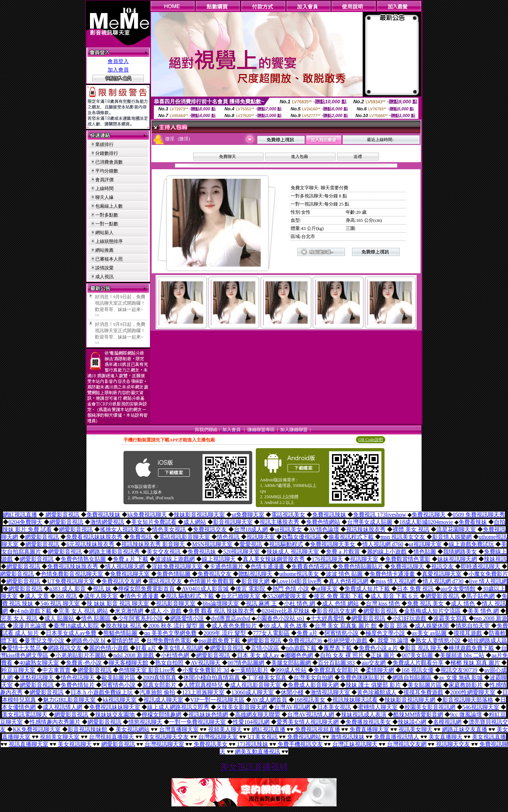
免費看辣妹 (473, 522)
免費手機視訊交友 (300, 744)
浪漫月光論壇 (30, 626)
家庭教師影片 (466, 685)
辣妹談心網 (412, 722)
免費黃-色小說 (84, 663)
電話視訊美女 (288, 515)
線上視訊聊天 (219, 559)
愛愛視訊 (251, 544)
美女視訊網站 (133, 729)
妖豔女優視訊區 (302, 537)
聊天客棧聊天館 (128, 663)
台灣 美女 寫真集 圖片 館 (346, 626)
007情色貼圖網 (246, 663)
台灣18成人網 (251, 529)
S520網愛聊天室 (287, 596)
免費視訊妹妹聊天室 (115, 707)
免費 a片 (307, 633)
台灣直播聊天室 (179, 729)
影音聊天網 (255, 581)
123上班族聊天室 (203, 692)
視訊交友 (442, 566)
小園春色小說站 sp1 (280, 618)
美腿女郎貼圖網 (291, 663)
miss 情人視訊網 (395, 581)
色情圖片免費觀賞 (212, 581)
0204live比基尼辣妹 (286, 611)
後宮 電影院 (250, 589)
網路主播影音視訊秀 (114, 552)
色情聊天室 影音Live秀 (147, 670)
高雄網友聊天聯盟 (258, 715)
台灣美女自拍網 (313, 677)
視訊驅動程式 (286, 544)
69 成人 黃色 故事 (286, 626)
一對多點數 (107, 215)
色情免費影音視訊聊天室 (72, 574)
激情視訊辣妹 (347, 737)
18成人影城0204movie (426, 522)
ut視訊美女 (288, 529)
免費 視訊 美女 (425, 603)
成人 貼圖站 (59, 618)
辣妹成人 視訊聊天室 (293, 552)
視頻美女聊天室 (60, 737)
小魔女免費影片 (488, 574)
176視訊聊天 (327, 559)
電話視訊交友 (165, 581)
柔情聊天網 (380, 670)
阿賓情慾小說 (341, 633)
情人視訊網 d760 (383, 544)
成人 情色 (463, 603)
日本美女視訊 (334, 707)
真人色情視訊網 (349, 581)
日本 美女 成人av (258, 655)
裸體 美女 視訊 (411, 529)
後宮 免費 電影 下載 (339, 596)
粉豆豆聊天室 (18, 670)
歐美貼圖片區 (119, 677)
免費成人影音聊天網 (313, 685)
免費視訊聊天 (429, 515)
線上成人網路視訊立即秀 (178, 707)
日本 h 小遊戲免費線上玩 (102, 692)
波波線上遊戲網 (175, 559)
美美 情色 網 (483, 611)
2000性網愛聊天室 (473, 692)
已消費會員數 (109, 162)
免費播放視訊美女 (368, 722)
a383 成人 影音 (68, 589)
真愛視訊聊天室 (442, 574)
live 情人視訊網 (488, 581)
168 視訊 (66, 596)
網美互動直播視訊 (258, 752)
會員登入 (118, 61)
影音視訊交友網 (337, 611)
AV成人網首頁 (269, 700)
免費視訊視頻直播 (317, 729)
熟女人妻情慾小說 (438, 640)
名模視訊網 (447, 722)
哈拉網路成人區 (488, 640)
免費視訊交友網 (121, 581)
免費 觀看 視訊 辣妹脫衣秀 (222, 611)
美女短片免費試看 (154, 522)
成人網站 (195, 522)
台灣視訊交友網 (407, 744)
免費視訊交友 (210, 529)
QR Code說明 (371, 440)
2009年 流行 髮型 (225, 633)
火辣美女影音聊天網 (242, 707)
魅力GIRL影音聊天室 (69, 700)
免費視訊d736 (305, 640)
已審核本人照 (109, 259)
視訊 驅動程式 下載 (190, 596)
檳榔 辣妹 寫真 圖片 (475, 663)
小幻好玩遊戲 (409, 618)
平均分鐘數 (107, 171)
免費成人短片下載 (367, 589)
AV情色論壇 (324, 529)
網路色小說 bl (88, 640)
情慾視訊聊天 (145, 722)
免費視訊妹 (202, 552)
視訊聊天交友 (453, 744)
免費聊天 (228, 157)
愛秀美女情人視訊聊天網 (308, 722)
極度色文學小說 (385, 633)
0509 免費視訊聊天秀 (479, 515)
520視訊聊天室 (241, 552)
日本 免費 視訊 (415, 589)
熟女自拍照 (169, 663)
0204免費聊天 (25, 522)
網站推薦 (104, 250)
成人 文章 (37, 596)
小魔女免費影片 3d (206, 670)
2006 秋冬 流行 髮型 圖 (176, 626)
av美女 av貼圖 (429, 633)
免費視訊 (141, 537)
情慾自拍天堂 (473, 626)
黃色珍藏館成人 (377, 692)
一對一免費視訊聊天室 (198, 722)
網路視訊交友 (65, 648)
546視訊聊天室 (481, 707)
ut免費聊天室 (248, 515)
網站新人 (104, 233)
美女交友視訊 (164, 552)
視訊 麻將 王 (261, 603)
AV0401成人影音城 (205, 589)
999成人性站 (291, 670)
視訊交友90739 (459, 670)
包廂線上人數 (109, 206)
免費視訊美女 (211, 744)
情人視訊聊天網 (125, 566)
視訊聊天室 (261, 537)
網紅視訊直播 (20, 515)
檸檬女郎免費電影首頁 (146, 589)
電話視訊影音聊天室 (185, 537)
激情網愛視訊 (107, 522)
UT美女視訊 (262, 737)
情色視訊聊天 (78, 677)
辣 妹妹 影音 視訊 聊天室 (118, 603)
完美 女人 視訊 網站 (83, 611)
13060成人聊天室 (253, 692)
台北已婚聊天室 (241, 596)
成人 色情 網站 (340, 603)
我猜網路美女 (460, 552)
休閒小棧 (292, 692)
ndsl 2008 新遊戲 (134, 655)
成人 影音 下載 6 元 (394, 596)
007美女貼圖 (417, 655)
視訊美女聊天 (416, 729)
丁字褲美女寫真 (267, 677)
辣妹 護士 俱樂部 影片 (373, 685)
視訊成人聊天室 (163, 700)
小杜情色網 (175, 655)
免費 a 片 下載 (130, 559)
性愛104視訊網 (251, 722)
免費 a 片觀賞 (343, 552)
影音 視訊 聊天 (423, 648)
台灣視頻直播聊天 (111, 737)
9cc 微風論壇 (466, 715)
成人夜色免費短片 (234, 626)
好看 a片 (146, 648)
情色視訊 (228, 537)
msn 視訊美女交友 (403, 537)
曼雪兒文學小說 (44, 640)
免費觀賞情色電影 (408, 559)
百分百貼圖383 (336, 663)
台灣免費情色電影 (169, 640)
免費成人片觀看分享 (418, 663)
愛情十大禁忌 (24, 648)
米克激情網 (129, 611)
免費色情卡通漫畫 (392, 574)
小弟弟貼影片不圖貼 (81, 655)
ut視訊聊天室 (425, 544)
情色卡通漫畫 (142, 596)
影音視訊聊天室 (233, 522)
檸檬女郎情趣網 (162, 715)
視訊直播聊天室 (29, 744)
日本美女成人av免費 (71, 633)
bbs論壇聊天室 (220, 603)
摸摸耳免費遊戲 (423, 692)
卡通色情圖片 (226, 566)
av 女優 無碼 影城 (461, 677)
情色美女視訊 (169, 529)
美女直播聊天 (446, 737)
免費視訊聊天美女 (333, 544)
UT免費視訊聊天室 (71, 581)
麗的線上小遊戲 (387, 552)
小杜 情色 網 (300, 603)
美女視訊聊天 (75, 744)
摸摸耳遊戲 (468, 633)
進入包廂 (300, 157)
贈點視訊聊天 (255, 574)
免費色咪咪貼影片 (363, 677)
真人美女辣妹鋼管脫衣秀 (274, 559)
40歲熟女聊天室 (39, 663)
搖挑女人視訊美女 (122, 529)
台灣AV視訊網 (292, 707)
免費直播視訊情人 (397, 737)
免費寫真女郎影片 (336, 670)
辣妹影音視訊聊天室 (199, 515)
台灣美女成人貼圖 (370, 522)
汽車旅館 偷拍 (157, 692)
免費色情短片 (78, 685)
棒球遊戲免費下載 (471, 648)
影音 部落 (396, 626)
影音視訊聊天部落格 (468, 700)
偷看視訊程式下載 (351, 537)
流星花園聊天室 (456, 529)
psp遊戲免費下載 (219, 640)
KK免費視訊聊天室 (37, 729)
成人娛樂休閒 (432, 626)
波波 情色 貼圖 (344, 574)
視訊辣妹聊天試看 (355, 700)
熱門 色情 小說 (291, 589)
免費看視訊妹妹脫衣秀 (94, 537)
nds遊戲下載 (301, 648)
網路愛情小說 (187, 618)
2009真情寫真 (159, 677)
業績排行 (104, 144)
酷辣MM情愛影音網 (418, 715)
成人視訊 (104, 277)
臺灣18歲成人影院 (76, 626)
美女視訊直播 (489, 737)
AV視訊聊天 (205, 663)
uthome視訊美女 (299, 574)
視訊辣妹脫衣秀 (366, 529)
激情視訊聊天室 (330, 692)
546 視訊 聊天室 (60, 603)
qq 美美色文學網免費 (170, 633)
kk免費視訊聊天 (147, 515)
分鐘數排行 (107, 153)
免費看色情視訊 (311, 566)
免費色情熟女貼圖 (83, 559)
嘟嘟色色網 (299, 655)
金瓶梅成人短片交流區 (433, 611)
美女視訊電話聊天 (25, 715)
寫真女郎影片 (159, 685)
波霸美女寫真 (450, 618)
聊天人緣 (104, 197)
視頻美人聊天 (225, 729)
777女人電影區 (271, 633)
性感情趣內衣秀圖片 (55, 722)
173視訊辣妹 (253, 744)
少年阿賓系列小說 (140, 618)
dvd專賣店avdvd (231, 618)
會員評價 (104, 180)
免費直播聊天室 (369, 729)
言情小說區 (265, 648)
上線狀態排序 (109, 241)
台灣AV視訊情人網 (311, 715)
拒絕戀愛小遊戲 (347, 640)
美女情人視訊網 (183, 648)
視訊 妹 (102, 589)
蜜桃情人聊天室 (378, 707)
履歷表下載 (338, 648)
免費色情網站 (323, 522)
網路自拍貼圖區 (412, 677)
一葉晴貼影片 (252, 670)
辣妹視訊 (495, 559)
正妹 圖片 (383, 655)
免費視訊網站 (304, 737)
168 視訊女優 (417, 670)
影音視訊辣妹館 (87, 729)
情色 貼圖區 (96, 618)
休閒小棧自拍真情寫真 (212, 677)
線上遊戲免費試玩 (471, 544)
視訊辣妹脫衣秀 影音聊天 (153, 544)
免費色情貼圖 (174, 574)
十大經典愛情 (327, 618)
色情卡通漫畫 (267, 566)
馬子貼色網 (480, 596)
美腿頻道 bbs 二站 (462, 655)
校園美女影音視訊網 (430, 707)
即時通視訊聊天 (480, 566)
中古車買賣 (56, 670)
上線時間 (104, 188)
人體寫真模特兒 (203, 685)
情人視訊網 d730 (443, 581)
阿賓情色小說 (119, 685)
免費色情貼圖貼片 (361, 566)
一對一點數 (107, 224)
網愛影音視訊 (62, 515)
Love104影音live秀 (299, 581)
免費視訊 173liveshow (380, 515)
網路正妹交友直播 (465, 729)
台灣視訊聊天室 (218, 737)
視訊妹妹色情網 (208, 715)
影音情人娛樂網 (452, 537)
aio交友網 (374, 663)
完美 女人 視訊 (19, 618)
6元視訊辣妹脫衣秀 (90, 544)
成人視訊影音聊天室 (255, 685)
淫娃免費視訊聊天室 (177, 566)
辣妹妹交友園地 (115, 715)
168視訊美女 (310, 700)
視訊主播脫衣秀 (279, 522)
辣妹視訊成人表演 (364, 715)
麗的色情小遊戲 (109, 648)
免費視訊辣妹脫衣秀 (73, 566)
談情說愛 (104, 268)
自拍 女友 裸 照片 (342, 655)
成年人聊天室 (101, 596)
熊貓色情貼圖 (120, 633)
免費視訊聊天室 (130, 574)
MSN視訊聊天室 (212, 544)
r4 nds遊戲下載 (33, 611)
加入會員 (118, 70)
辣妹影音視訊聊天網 (410, 700)
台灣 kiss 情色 (383, 603)
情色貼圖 (425, 552)
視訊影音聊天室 (176, 603)
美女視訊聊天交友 (166, 737)
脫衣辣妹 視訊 (123, 626)
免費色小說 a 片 (378, 648)
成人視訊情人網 (62, 707)
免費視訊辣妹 (103, 515)
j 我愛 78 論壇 (391, 640)
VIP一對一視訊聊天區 (217, 700)
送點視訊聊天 (37, 677)
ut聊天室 (327, 589)
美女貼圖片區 (425, 685)
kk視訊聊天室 (120, 700)
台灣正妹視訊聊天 (355, 744)
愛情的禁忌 (125, 640)
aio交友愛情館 (458, 589)
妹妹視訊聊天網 (457, 559)
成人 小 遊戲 (166, 611)
